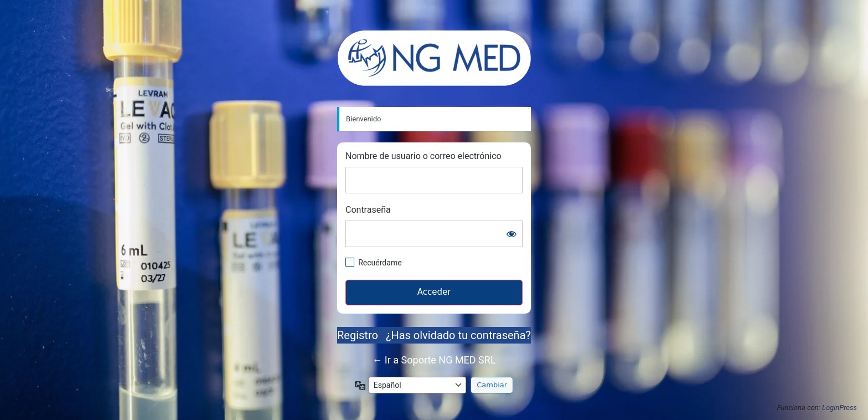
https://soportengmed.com (434, 58)
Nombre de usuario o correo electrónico (423, 156)
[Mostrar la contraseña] (512, 234)
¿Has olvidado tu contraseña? (458, 335)
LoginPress (839, 408)
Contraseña (368, 210)
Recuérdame (380, 263)
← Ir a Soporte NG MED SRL (434, 360)
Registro (358, 335)
